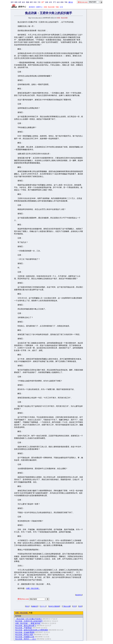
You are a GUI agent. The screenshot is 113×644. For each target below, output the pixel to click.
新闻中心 (39, 7)
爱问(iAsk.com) (23, 599)
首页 (12, 2)
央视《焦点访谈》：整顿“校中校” (28, 623)
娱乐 (24, 2)
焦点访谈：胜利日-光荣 (24, 635)
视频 (28, 2)
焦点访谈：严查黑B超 (24, 628)
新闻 (16, 2)
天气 (54, 2)
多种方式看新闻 (54, 606)
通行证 (71, 2)
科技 (35, 2)
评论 (27, 606)
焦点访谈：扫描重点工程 (25, 637)
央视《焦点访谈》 (33, 588)
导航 (66, 2)
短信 (58, 2)
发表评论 (79, 595)
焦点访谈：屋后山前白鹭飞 (26, 626)
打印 (74, 606)
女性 (50, 2)
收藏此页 (35, 606)
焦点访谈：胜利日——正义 (26, 639)
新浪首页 (32, 7)
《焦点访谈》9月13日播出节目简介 (29, 619)
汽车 (39, 2)
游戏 (47, 2)
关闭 (80, 606)
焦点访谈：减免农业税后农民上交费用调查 (32, 630)
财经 (31, 2)
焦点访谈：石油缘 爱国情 (25, 632)
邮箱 (62, 2)
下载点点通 (66, 606)
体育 (20, 2)
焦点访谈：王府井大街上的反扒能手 (29, 621)
